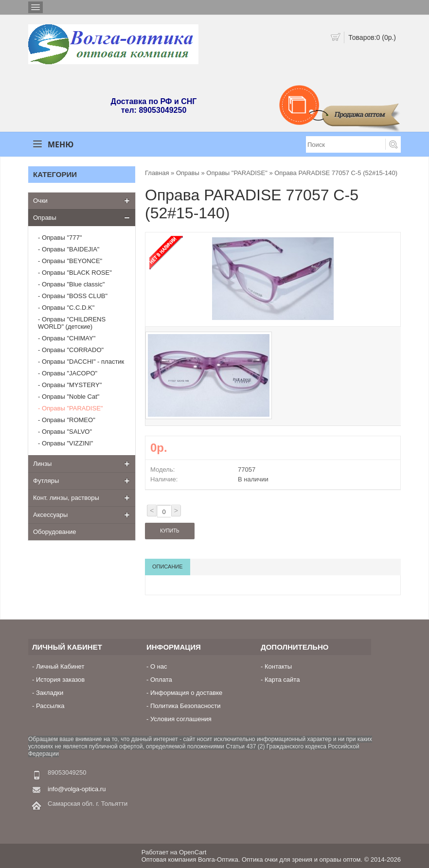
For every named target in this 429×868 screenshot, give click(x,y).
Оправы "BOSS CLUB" (75, 296)
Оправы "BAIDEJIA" (71, 249)
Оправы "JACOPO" (70, 373)
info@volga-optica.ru (77, 789)
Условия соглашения (181, 719)
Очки (40, 201)
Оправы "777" (62, 238)
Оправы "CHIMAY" (69, 338)
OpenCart (193, 852)
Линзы (42, 464)
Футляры (46, 481)
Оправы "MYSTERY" (72, 385)
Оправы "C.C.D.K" (68, 308)
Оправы (45, 218)
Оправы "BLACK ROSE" (77, 273)
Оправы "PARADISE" (72, 408)
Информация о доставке (186, 693)
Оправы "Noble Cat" (71, 397)
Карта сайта (282, 680)
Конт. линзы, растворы (66, 498)
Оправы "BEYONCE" (72, 261)
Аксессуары (50, 515)
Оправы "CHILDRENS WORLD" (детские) (72, 323)
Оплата (161, 680)
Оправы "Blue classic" (73, 284)
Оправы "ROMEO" (69, 420)
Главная (157, 173)
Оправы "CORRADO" (73, 350)
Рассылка (50, 706)
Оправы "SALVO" (67, 432)
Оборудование (54, 532)
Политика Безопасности (186, 706)
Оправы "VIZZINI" (67, 443)
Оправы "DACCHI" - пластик (83, 362)
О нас (159, 666)
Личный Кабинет (60, 666)
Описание (168, 567)
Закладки (50, 693)
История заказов (60, 680)
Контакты (278, 666)
